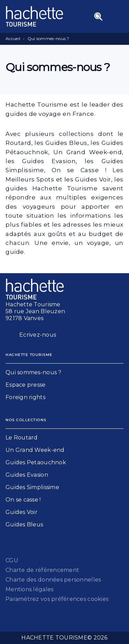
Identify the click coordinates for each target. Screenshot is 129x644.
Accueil (13, 38)
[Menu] (107, 17)
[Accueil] (34, 16)
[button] (64, 373)
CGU (12, 560)
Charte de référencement (42, 570)
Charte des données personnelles (53, 580)
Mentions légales (29, 589)
